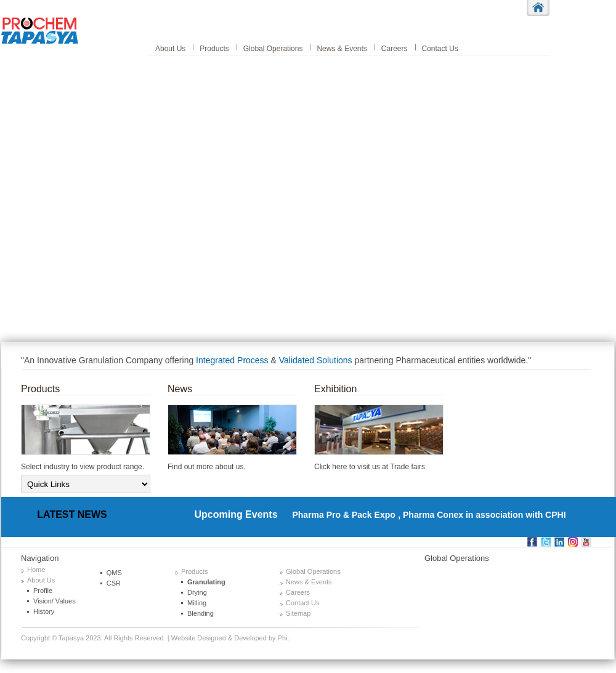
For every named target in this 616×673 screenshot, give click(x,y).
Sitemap (298, 613)
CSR (114, 583)
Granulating (206, 582)
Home (36, 570)
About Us (170, 49)
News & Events (342, 49)
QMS (114, 573)
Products (214, 49)
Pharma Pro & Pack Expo (338, 515)
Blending (201, 613)
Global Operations (273, 49)
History (44, 611)
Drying (197, 592)
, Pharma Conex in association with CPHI (482, 515)
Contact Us (440, 49)
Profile (43, 590)
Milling (197, 603)
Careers (395, 49)
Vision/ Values (55, 601)
